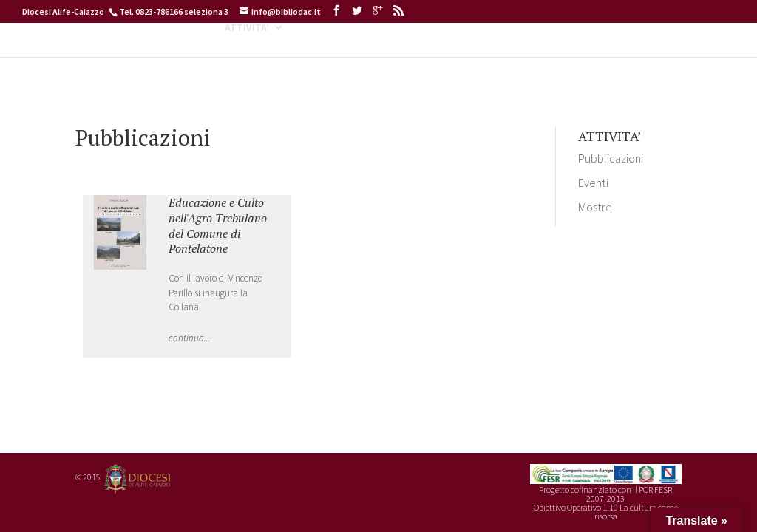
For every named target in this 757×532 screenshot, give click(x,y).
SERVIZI (581, 54)
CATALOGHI (328, 54)
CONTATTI (655, 54)
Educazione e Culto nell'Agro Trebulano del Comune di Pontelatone (218, 225)
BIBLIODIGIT (415, 54)
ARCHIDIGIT (503, 54)
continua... (190, 338)
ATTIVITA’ (247, 54)
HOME (92, 54)
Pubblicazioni (611, 158)
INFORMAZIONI (158, 54)
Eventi (593, 183)
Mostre (595, 207)
